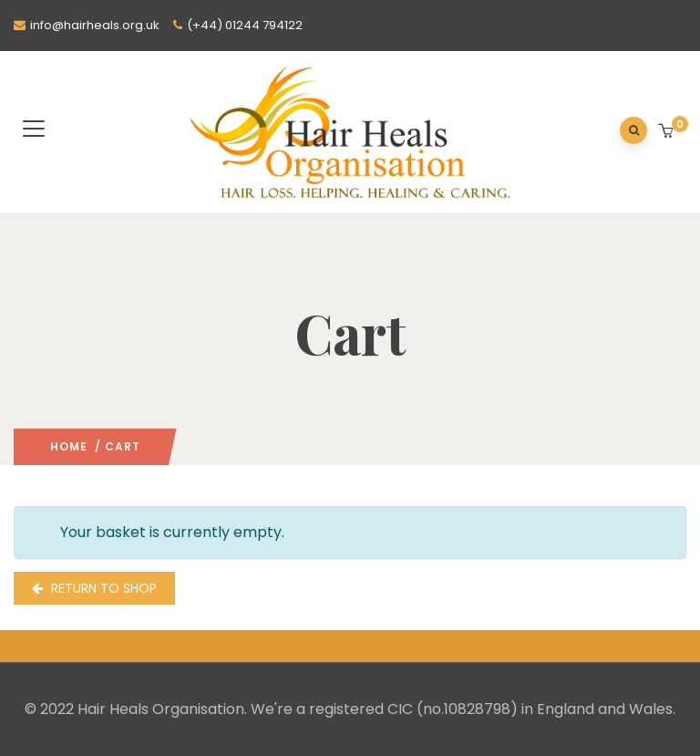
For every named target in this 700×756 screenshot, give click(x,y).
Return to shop (102, 588)
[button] (668, 132)
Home (69, 446)
